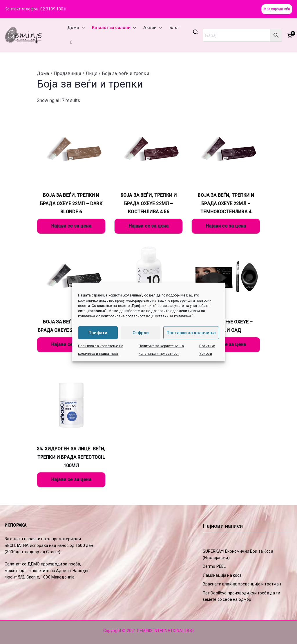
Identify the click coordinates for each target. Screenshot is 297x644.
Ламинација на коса (222, 575)
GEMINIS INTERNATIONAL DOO (165, 631)
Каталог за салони (114, 28)
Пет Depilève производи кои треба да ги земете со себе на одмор (241, 596)
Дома (76, 28)
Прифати (98, 333)
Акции (153, 28)
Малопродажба (277, 9)
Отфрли (141, 333)
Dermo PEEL (214, 566)
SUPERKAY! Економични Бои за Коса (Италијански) (238, 554)
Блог (174, 28)
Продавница (67, 73)
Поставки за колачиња (191, 333)
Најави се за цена (71, 226)
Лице (92, 73)
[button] (82, 28)
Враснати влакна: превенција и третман (242, 584)
